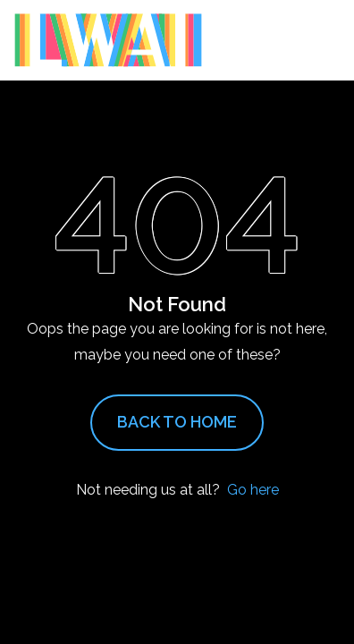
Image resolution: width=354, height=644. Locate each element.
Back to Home (177, 422)
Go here (253, 490)
